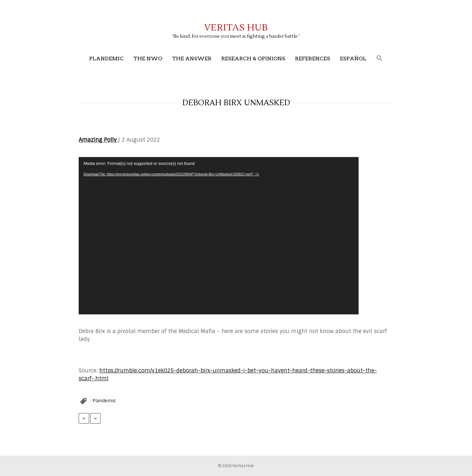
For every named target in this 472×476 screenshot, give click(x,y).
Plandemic (106, 59)
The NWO (148, 59)
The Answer (192, 59)
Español (353, 59)
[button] (380, 59)
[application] (219, 236)
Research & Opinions (253, 59)
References (313, 59)
